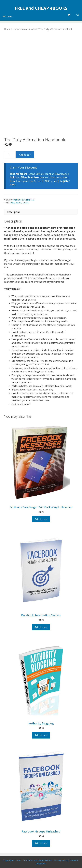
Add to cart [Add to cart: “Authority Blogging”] (41, 735)
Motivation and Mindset (25, 29)
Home (7, 29)
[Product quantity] (10, 155)
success (26, 203)
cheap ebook (16, 203)
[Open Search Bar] (78, 15)
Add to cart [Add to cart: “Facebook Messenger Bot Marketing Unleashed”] (41, 519)
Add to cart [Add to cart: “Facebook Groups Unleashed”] (41, 843)
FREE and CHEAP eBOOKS (41, 8)
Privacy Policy (61, 860)
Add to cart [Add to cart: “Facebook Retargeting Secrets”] (41, 627)
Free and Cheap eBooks (40, 860)
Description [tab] (14, 212)
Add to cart (25, 155)
